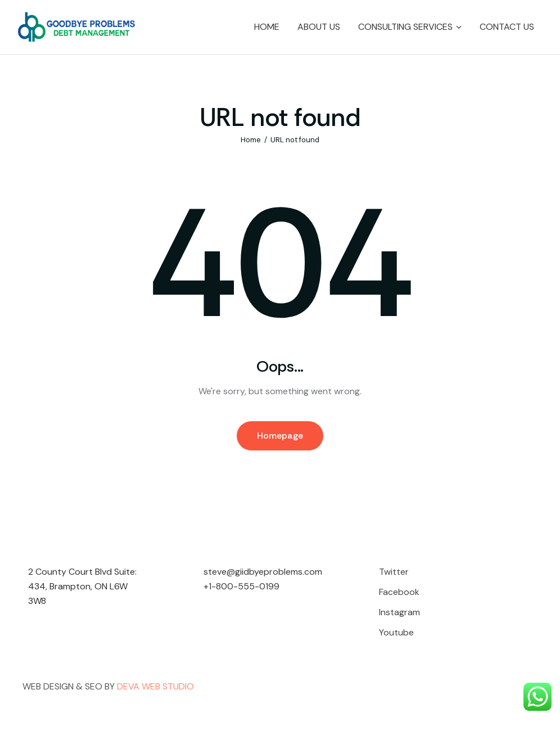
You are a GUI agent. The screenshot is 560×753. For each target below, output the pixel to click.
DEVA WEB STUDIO (155, 686)
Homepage (280, 436)
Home (251, 140)
